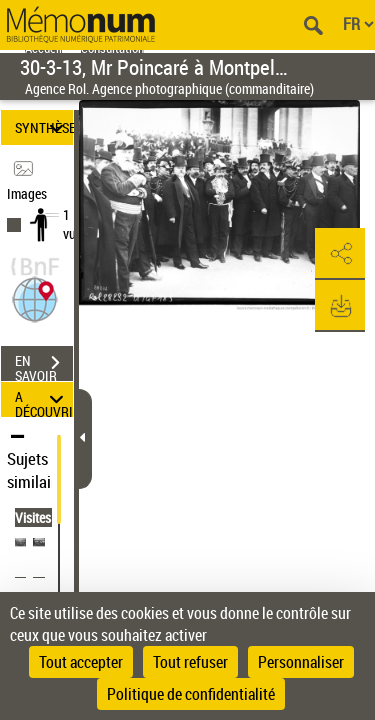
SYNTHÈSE (44, 127)
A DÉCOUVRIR (44, 399)
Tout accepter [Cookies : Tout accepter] (81, 662)
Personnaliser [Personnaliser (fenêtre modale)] (301, 662)
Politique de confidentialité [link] (191, 694)
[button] (35, 297)
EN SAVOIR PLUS (44, 365)
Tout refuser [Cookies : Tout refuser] (190, 662)
